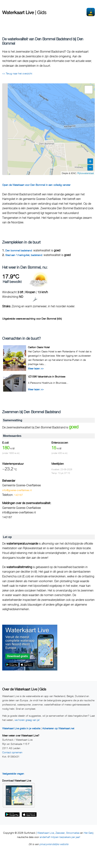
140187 (19, 495)
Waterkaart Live (46, 833)
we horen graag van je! (27, 720)
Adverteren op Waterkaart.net (58, 728)
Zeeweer (60, 833)
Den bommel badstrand (19, 250)
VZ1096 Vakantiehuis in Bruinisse (47, 376)
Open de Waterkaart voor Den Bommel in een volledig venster (36, 185)
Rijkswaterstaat (86, 173)
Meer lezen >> (36, 368)
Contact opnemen (12, 752)
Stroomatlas (73, 833)
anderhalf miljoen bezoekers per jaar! (60, 837)
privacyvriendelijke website (54, 844)
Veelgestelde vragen (13, 774)
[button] (89, 90)
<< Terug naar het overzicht (17, 73)
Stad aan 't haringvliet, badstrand (24, 255)
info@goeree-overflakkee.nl (17, 490)
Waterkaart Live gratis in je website (21, 728)
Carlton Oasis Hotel (39, 347)
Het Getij (89, 833)
